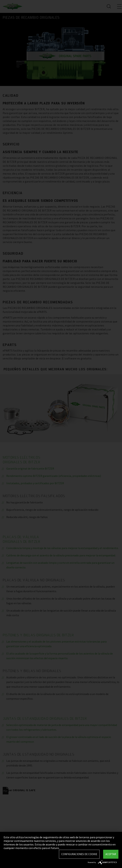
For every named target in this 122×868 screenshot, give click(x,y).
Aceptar (111, 854)
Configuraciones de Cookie (79, 854)
